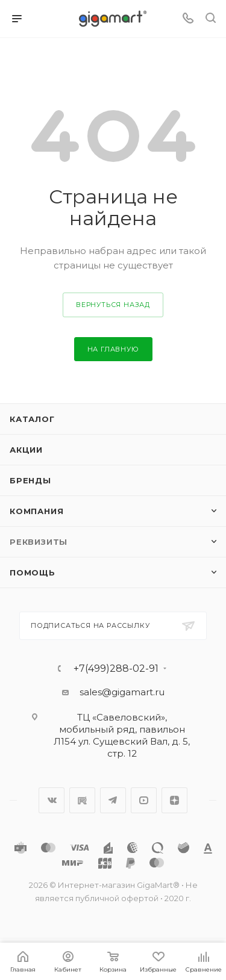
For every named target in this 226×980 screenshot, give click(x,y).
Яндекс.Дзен (174, 800)
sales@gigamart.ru (122, 692)
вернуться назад (113, 305)
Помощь (33, 572)
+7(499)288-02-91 (116, 669)
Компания (36, 511)
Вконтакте (52, 800)
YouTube (144, 800)
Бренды (30, 480)
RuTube (82, 800)
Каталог (32, 419)
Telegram (113, 800)
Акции (26, 450)
